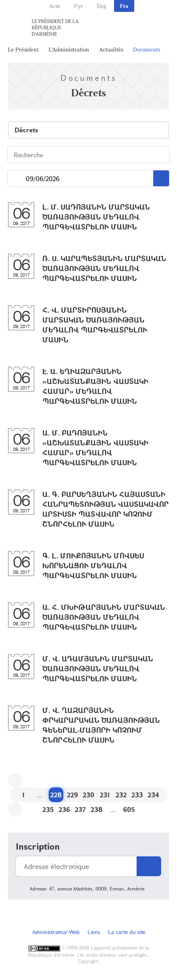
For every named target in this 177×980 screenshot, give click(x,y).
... (17, 179)
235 (48, 809)
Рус (79, 6)
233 (137, 795)
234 (153, 795)
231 (105, 795)
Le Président (23, 49)
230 (88, 795)
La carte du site (127, 932)
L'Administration (69, 49)
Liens (94, 932)
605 (129, 809)
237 (80, 809)
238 (97, 809)
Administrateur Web (56, 932)
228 (56, 795)
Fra (124, 6)
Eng (102, 6)
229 (72, 795)
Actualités (111, 49)
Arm (55, 6)
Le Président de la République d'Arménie (55, 27)
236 (64, 809)
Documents (147, 49)
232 (121, 795)
